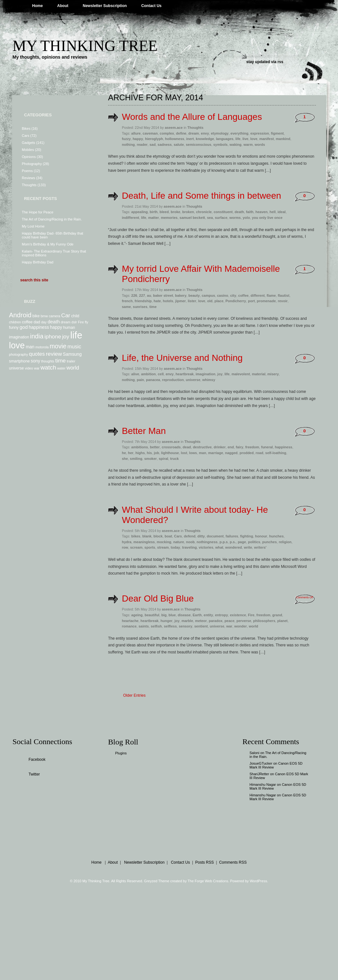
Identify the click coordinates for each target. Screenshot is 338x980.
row (125, 547)
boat (168, 536)
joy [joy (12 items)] (66, 336)
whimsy (209, 380)
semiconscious (198, 145)
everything (240, 133)
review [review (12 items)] (54, 354)
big (164, 615)
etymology (220, 133)
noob (190, 542)
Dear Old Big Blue (158, 598)
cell (161, 374)
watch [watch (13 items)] (48, 367)
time (153, 307)
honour (261, 536)
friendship (143, 301)
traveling (190, 547)
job (157, 453)
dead (187, 447)
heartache (130, 621)
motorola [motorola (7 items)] (42, 347)
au (149, 295)
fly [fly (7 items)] (86, 322)
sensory (185, 626)
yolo (246, 218)
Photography (32, 164)
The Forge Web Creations (208, 881)
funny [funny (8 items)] (14, 328)
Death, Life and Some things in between (202, 196)
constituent (223, 212)
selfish (156, 626)
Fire (251, 615)
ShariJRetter (259, 774)
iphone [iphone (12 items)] (53, 336)
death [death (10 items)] (54, 322)
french (127, 301)
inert (190, 139)
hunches (276, 536)
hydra (127, 542)
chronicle (204, 212)
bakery (181, 295)
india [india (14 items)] (37, 336)
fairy (239, 447)
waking (236, 145)
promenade (266, 301)
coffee (243, 295)
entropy (222, 615)
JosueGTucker (261, 763)
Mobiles (28, 150)
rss (280, 62)
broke (175, 212)
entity (208, 615)
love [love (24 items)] (17, 345)
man (203, 453)
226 (134, 295)
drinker (220, 447)
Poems (27, 171)
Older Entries (134, 695)
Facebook (37, 760)
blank (147, 536)
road (259, 453)
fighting (247, 536)
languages (224, 139)
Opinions (29, 157)
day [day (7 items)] (44, 322)
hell (272, 212)
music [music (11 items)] (74, 346)
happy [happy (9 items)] (56, 327)
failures (232, 536)
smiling (136, 459)
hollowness (175, 139)
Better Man (144, 431)
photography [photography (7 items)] (18, 354)
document (215, 536)
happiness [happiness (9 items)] (39, 327)
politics (254, 542)
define (181, 133)
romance (129, 626)
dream (194, 133)
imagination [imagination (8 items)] (19, 337)
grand (277, 615)
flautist (283, 295)
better (155, 447)
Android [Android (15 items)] (20, 315)
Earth (197, 615)
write (248, 547)
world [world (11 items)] (73, 368)
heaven (261, 212)
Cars (25, 136)
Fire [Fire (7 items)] (81, 322)
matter (154, 218)
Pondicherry (236, 301)
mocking (164, 542)
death (239, 212)
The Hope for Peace (38, 212)
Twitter (34, 774)
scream (136, 547)
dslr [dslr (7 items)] (74, 322)
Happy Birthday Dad (38, 262)
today (175, 547)
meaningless (144, 542)
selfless (170, 626)
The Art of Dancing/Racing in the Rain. (52, 219)
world (253, 626)
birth (154, 212)
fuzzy (126, 139)
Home (37, 6)
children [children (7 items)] (15, 322)
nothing (128, 145)
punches (270, 542)
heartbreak (185, 374)
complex (167, 133)
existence (238, 615)
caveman (150, 133)
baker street (163, 295)
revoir (283, 301)
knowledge (205, 139)
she (125, 459)
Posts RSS (205, 862)
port (251, 301)
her (131, 453)
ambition (148, 374)
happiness (283, 447)
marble (187, 621)
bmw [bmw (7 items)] (44, 316)
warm (248, 145)
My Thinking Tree (85, 46)
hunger (167, 621)
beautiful (152, 615)
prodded (247, 453)
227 (142, 295)
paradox (216, 621)
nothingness (207, 542)
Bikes (26, 129)
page (242, 542)
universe (193, 380)
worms (235, 218)
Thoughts (29, 185)
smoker (151, 459)
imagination (206, 374)
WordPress (258, 881)
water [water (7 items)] (61, 368)
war (229, 626)
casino (223, 295)
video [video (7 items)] (29, 368)
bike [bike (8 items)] (36, 316)
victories (206, 547)
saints (144, 626)
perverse (244, 621)
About (63, 6)
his (149, 453)
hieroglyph (154, 139)
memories (169, 218)
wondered (233, 547)
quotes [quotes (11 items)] (37, 354)
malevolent (241, 374)
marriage (215, 453)
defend (190, 536)
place (219, 301)
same (126, 307)
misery (273, 374)
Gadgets (29, 143)
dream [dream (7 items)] (65, 322)
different (258, 295)
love (254, 139)
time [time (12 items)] (60, 361)
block (158, 536)
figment (277, 133)
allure (136, 133)
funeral (267, 447)
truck (174, 459)
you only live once (267, 218)
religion (285, 542)
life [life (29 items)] (76, 335)
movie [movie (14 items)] (58, 346)
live (245, 139)
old (210, 301)
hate (157, 301)
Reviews (29, 178)
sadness (165, 145)
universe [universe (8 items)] (16, 368)
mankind (283, 139)
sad (152, 145)
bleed (164, 212)
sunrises (140, 307)
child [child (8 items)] (75, 316)
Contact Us (151, 6)
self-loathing (276, 453)
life (238, 139)
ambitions (139, 447)
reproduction (173, 380)
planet (282, 621)
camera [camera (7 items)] (55, 316)
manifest (267, 139)
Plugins (121, 753)
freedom (252, 447)
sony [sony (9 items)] (35, 361)
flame (271, 295)
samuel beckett (192, 218)
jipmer (180, 301)
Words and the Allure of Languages (192, 117)
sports (150, 547)
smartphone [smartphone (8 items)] (19, 361)
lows (193, 453)
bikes (136, 536)
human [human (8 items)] (69, 328)
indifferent (131, 218)
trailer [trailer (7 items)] (71, 361)
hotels (168, 301)
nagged (231, 453)
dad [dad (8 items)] (37, 322)
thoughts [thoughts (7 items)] (48, 361)
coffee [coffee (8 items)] (27, 322)
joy (220, 374)
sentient (201, 626)
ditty (201, 536)
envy (205, 133)
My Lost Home (33, 226)
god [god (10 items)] (24, 327)
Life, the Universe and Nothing (182, 358)
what (219, 547)
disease (184, 615)
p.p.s (224, 542)
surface (221, 218)
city (233, 295)
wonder (241, 626)
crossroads (171, 447)
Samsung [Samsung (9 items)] (72, 354)
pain (140, 380)
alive (135, 374)
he (124, 453)
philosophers (264, 621)
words (260, 145)
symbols (220, 145)
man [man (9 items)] (30, 347)
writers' (260, 547)
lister (192, 301)
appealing (139, 212)
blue (172, 615)
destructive (202, 447)
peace (229, 621)
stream (163, 547)
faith (250, 212)
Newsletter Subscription (105, 6)
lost (184, 453)
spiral (163, 459)
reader (142, 145)
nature (179, 542)
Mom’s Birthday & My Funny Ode (48, 244)
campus (208, 295)
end (231, 447)
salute (179, 145)
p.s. (233, 542)
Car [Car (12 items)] (66, 315)
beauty (194, 295)
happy (138, 139)
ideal (282, 212)
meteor (201, 621)
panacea (153, 380)
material (259, 374)
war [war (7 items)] (37, 368)
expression (260, 133)
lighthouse (170, 453)
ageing (137, 615)
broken (188, 212)
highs (140, 453)
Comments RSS (233, 862)
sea (210, 218)
